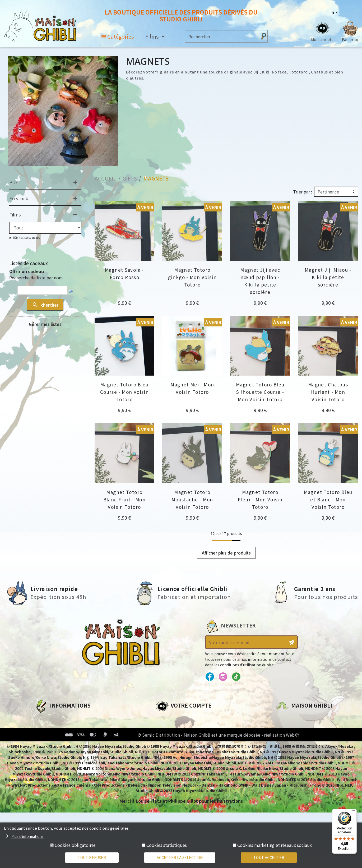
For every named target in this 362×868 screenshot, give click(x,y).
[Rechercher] (221, 36)
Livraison (45, 754)
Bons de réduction (176, 745)
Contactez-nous (294, 767)
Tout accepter (269, 857)
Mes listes (166, 754)
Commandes (170, 727)
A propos (45, 718)
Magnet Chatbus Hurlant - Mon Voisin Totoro (328, 392)
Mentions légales (54, 727)
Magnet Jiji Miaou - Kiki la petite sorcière (328, 277)
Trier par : (303, 192)
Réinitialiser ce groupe (26, 237)
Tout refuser (92, 857)
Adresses (165, 736)
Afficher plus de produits (226, 553)
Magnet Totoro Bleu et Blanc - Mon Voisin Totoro (328, 499)
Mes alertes (168, 763)
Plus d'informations (27, 836)
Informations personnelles (186, 718)
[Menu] (354, 812)
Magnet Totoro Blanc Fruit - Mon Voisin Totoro (124, 499)
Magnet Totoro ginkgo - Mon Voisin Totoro (192, 277)
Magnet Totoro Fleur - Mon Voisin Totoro (260, 499)
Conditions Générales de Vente (70, 745)
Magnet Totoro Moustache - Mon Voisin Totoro (192, 499)
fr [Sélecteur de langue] (333, 12)
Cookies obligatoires (75, 845)
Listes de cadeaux (29, 263)
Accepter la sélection (180, 857)
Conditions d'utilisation (62, 736)
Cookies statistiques (167, 845)
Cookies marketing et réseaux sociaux (275, 845)
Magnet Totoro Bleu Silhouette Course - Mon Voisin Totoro (260, 392)
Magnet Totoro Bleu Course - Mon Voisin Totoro (124, 392)
